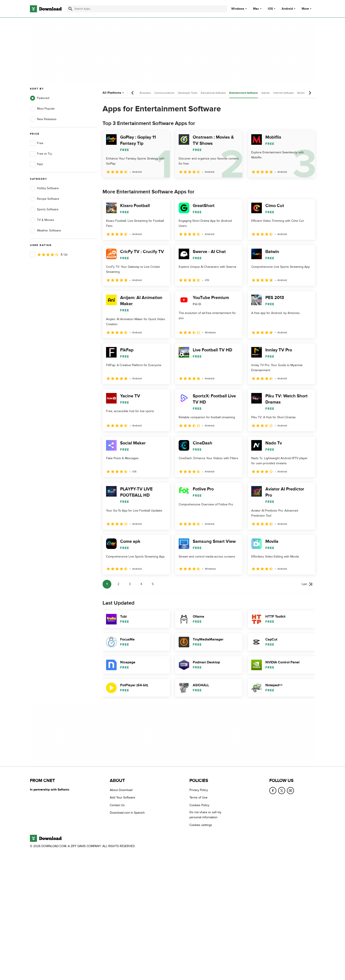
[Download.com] (46, 9)
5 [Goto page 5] (153, 584)
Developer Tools (188, 93)
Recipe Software (45, 199)
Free (37, 143)
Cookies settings (201, 825)
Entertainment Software (244, 93)
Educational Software (213, 93)
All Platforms (114, 93)
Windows (238, 9)
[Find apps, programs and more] (147, 9)
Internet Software (284, 93)
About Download (121, 790)
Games (266, 93)
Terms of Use (198, 798)
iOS (270, 9)
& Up (49, 255)
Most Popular (42, 109)
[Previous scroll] (133, 93)
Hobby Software (44, 188)
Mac (256, 9)
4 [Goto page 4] (141, 584)
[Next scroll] (310, 93)
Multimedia (304, 93)
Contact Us (117, 805)
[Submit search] (70, 9)
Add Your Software (122, 798)
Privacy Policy (199, 790)
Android (287, 9)
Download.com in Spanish (127, 813)
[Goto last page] (307, 584)
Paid (36, 164)
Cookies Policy (199, 805)
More (307, 9)
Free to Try (41, 154)
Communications (164, 93)
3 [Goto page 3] (130, 584)
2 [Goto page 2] (118, 584)
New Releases (43, 119)
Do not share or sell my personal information (205, 815)
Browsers (145, 93)
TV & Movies (42, 220)
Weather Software (45, 231)
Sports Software (44, 209)
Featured (40, 98)
